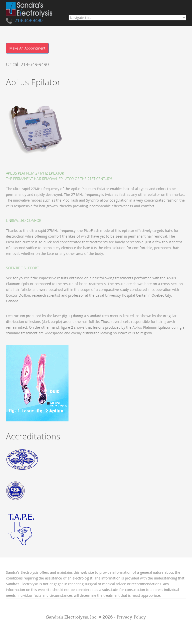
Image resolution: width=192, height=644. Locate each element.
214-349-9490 (28, 20)
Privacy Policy (131, 617)
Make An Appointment (27, 48)
